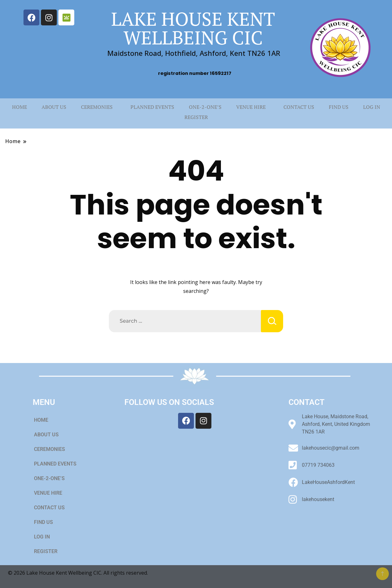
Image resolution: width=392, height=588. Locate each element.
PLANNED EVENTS (152, 107)
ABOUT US (54, 107)
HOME (20, 107)
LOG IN (372, 107)
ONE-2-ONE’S (205, 107)
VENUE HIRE (251, 107)
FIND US (339, 107)
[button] (98, 107)
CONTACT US (299, 107)
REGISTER (196, 117)
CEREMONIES (97, 107)
